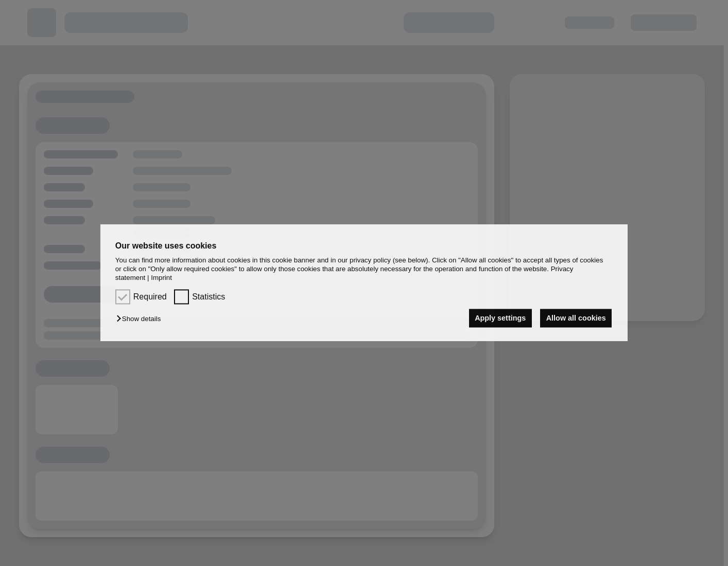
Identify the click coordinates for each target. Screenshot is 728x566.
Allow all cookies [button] (576, 318)
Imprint (161, 278)
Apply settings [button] (500, 318)
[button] (141, 319)
